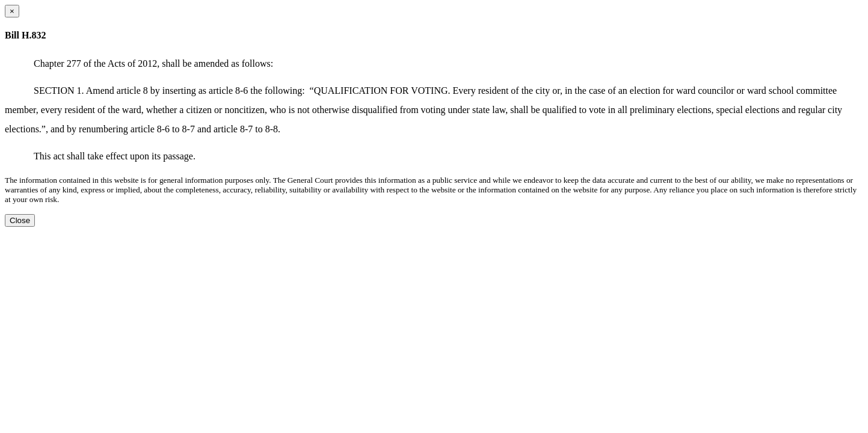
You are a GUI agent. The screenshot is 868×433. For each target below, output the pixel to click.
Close (20, 220)
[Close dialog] (12, 11)
